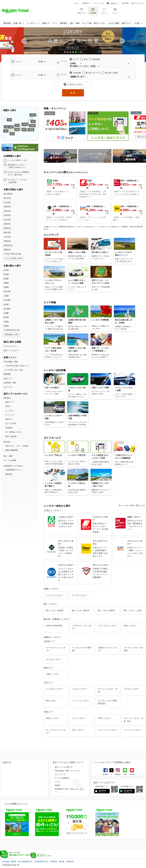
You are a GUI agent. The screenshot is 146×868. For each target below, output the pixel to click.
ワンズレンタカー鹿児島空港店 (107, 702)
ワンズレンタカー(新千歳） (82, 649)
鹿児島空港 (8, 245)
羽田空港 (7, 207)
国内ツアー (10, 402)
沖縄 (9, 120)
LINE (125, 774)
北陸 (17, 125)
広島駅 (6, 322)
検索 (73, 93)
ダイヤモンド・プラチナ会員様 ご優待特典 (129, 156)
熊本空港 (7, 232)
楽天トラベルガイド (12, 350)
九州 (6, 131)
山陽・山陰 (9, 127)
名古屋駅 (7, 300)
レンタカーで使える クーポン (95, 156)
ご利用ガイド (86, 3)
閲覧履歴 (7, 374)
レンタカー (10, 411)
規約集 (57, 785)
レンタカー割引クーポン (17, 160)
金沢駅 (6, 304)
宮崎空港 (7, 241)
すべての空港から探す (14, 258)
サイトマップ (99, 3)
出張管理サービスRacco (13, 466)
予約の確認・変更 (11, 362)
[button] (122, 41)
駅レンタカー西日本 (106, 610)
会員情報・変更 (10, 383)
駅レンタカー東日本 (81, 610)
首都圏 (31, 130)
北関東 (32, 126)
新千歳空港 (8, 194)
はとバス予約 (11, 423)
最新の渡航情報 (12, 450)
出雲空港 (7, 215)
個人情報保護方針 (25, 862)
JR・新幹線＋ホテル (14, 432)
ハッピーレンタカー (81, 701)
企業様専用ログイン (13, 470)
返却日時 (18, 75)
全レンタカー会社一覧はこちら (132, 505)
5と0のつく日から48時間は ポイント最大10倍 (19, 174)
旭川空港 (7, 198)
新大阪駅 (7, 309)
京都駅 (6, 313)
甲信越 (25, 124)
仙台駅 (6, 270)
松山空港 (7, 220)
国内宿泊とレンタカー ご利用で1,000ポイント (17, 166)
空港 (86, 59)
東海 (24, 130)
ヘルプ (76, 3)
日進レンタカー (53, 674)
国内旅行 (7, 398)
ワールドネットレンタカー (56, 649)
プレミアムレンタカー (107, 626)
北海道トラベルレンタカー (107, 649)
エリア (76, 59)
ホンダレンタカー (54, 659)
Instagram (118, 774)
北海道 (33, 115)
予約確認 (93, 11)
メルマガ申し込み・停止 (13, 370)
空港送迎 (9, 428)
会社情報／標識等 (9, 862)
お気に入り (81, 11)
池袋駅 (6, 283)
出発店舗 (77, 73)
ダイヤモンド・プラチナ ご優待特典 (17, 181)
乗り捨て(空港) (111, 73)
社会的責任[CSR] (41, 862)
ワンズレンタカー (80, 595)
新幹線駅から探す (12, 335)
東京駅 (6, 274)
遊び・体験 (8, 456)
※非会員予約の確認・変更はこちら (17, 366)
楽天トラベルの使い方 (64, 767)
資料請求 (9, 474)
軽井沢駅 (7, 291)
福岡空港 (7, 224)
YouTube (132, 774)
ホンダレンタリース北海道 (133, 649)
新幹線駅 (96, 59)
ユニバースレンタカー (107, 730)
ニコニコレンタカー (55, 595)
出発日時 (18, 62)
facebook (105, 774)
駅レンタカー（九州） (133, 610)
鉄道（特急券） (12, 436)
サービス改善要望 (62, 778)
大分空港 (7, 237)
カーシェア (10, 415)
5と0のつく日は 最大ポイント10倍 (60, 156)
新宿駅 (6, 279)
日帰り (8, 406)
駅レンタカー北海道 (55, 610)
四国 (12, 134)
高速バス (9, 419)
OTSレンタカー (105, 718)
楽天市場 (125, 3)
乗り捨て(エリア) (93, 73)
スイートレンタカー (132, 730)
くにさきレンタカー (55, 689)
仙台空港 (7, 202)
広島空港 (7, 211)
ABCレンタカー (53, 718)
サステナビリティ (11, 346)
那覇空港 (7, 250)
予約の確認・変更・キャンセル (67, 771)
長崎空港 (7, 228)
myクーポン (8, 387)
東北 (33, 122)
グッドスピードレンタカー (56, 731)
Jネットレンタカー (108, 690)
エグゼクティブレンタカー (82, 627)
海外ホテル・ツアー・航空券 (17, 446)
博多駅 (6, 326)
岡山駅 (6, 317)
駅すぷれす (51, 701)
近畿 (17, 129)
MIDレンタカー (130, 626)
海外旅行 (7, 442)
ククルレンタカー (80, 689)
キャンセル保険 (10, 460)
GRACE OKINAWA (54, 626)
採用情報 (54, 862)
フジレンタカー (79, 718)
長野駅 (6, 287)
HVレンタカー (78, 730)
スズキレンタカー (132, 689)
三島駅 (6, 296)
